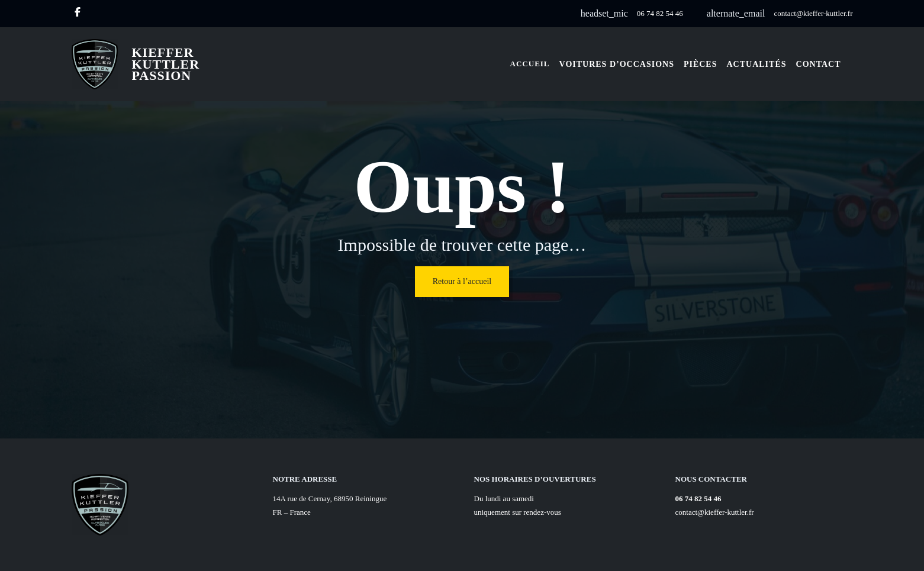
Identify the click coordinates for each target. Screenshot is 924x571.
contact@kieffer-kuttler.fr (813, 13)
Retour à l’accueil (462, 281)
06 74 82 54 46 (660, 13)
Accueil (530, 64)
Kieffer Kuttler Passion (166, 64)
